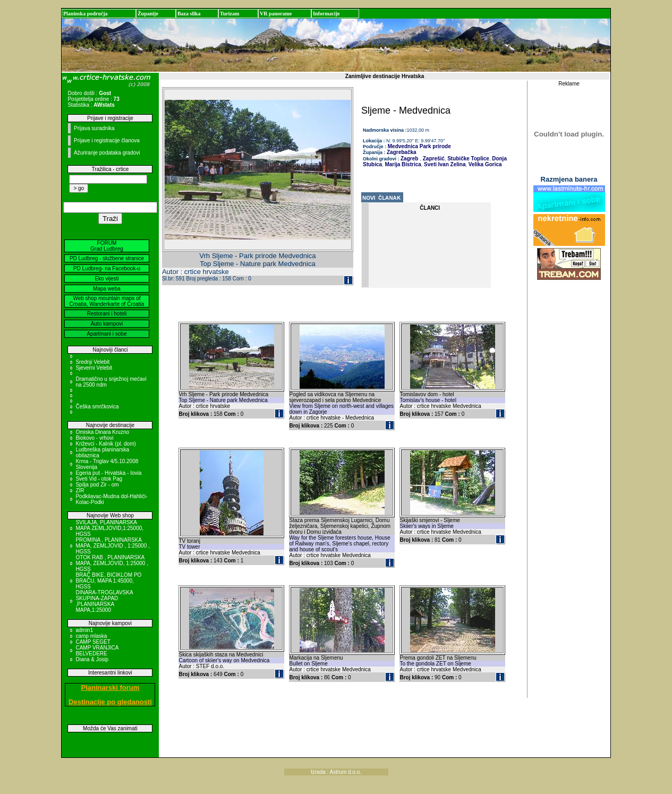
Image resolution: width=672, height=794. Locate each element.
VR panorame (276, 14)
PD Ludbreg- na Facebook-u (107, 268)
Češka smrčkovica (97, 407)
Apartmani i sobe (107, 334)
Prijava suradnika (94, 128)
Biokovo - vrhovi (94, 438)
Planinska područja (86, 14)
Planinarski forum (110, 688)
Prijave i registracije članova (107, 140)
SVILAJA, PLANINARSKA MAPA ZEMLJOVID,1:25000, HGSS (109, 528)
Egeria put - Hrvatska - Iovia (108, 473)
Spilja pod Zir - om (97, 485)
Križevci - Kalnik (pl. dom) (105, 444)
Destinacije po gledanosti (110, 702)
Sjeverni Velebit (94, 368)
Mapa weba (107, 289)
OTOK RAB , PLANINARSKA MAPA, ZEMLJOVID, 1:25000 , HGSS (112, 563)
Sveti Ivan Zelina (444, 164)
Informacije (326, 14)
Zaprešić (433, 159)
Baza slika (189, 14)
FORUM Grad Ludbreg (107, 246)
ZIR (80, 490)
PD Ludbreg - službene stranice (107, 258)
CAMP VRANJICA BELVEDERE (97, 651)
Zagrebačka (402, 152)
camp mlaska (91, 636)
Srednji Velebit (92, 362)
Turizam (229, 14)
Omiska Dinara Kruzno (102, 432)
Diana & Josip (92, 659)
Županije (148, 14)
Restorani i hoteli (107, 314)
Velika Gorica (484, 164)
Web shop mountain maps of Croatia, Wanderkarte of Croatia (107, 301)
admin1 (84, 630)
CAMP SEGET (93, 642)
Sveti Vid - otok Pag (99, 479)
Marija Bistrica (402, 164)
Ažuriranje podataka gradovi (107, 153)
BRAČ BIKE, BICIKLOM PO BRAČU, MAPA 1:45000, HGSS (108, 581)
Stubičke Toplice (467, 159)
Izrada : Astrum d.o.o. (336, 772)
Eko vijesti (107, 279)
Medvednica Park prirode (419, 146)
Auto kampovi (107, 324)
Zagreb (409, 159)
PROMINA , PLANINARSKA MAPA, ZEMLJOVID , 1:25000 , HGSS (112, 546)
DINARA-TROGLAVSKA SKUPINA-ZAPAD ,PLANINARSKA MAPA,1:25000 (104, 601)
